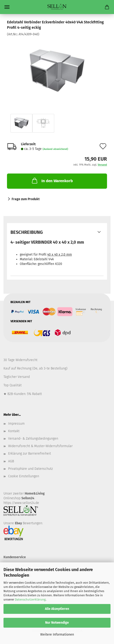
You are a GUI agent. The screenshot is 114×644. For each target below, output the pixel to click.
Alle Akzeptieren (57, 609)
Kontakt (14, 431)
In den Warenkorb (52, 181)
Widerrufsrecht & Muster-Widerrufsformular (40, 446)
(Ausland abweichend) (55, 149)
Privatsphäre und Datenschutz (30, 469)
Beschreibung (27, 232)
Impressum (16, 424)
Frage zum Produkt (26, 199)
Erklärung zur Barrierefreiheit (30, 454)
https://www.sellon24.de (21, 503)
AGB (11, 461)
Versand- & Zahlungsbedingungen (33, 439)
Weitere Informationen (57, 635)
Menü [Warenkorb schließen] (7, 7)
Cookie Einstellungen (24, 476)
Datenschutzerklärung (30, 599)
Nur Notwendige (57, 623)
